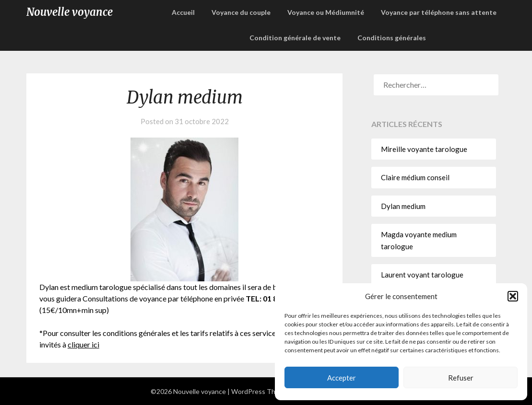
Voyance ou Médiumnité (326, 12)
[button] (513, 296)
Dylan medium (403, 206)
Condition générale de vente (295, 38)
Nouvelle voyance (70, 12)
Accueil (183, 12)
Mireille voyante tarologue (424, 149)
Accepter (342, 378)
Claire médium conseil (415, 177)
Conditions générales (392, 38)
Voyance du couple (241, 12)
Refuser (461, 378)
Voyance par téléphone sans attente (439, 12)
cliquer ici (83, 344)
